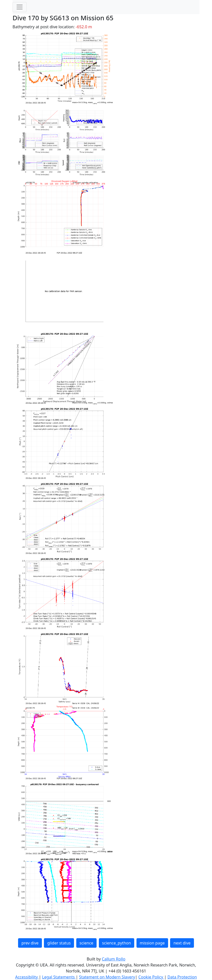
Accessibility (27, 977)
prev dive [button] (30, 943)
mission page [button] (152, 943)
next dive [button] (182, 943)
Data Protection (182, 977)
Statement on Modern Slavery (107, 977)
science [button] (86, 943)
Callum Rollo (114, 959)
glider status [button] (59, 943)
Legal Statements (59, 977)
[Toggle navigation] (20, 7)
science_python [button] (117, 943)
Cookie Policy (151, 977)
